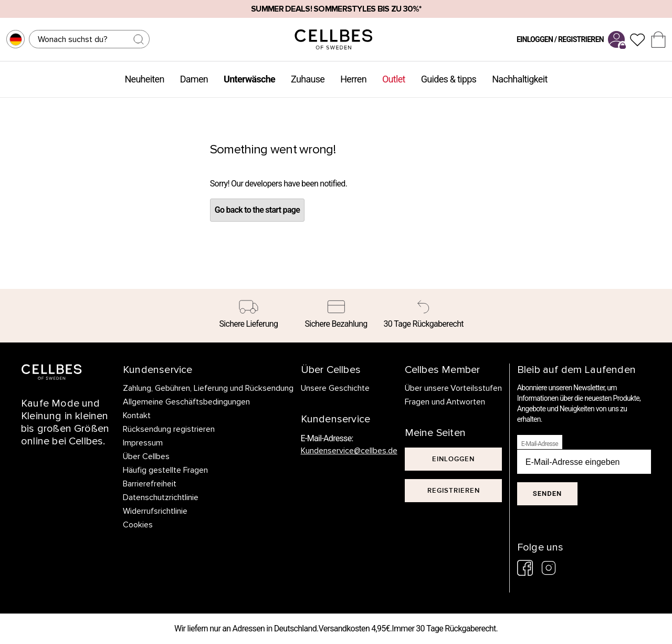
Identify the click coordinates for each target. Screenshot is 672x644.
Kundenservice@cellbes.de (349, 451)
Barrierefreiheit (150, 484)
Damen (194, 79)
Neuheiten (144, 79)
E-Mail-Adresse (540, 444)
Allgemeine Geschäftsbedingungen (186, 402)
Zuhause (308, 79)
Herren (353, 79)
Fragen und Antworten (445, 402)
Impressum (143, 443)
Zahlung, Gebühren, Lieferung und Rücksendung (208, 388)
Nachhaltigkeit (519, 79)
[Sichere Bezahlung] (336, 316)
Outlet (394, 79)
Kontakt (137, 416)
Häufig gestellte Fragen (165, 470)
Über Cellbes (146, 456)
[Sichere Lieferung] (249, 316)
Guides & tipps (449, 79)
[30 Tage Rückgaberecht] (423, 316)
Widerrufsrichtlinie (155, 511)
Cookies (138, 525)
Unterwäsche (249, 79)
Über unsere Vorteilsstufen (454, 388)
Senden (547, 494)
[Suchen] (89, 39)
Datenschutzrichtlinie (161, 497)
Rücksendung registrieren (169, 429)
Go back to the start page (257, 210)
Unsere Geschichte (335, 388)
